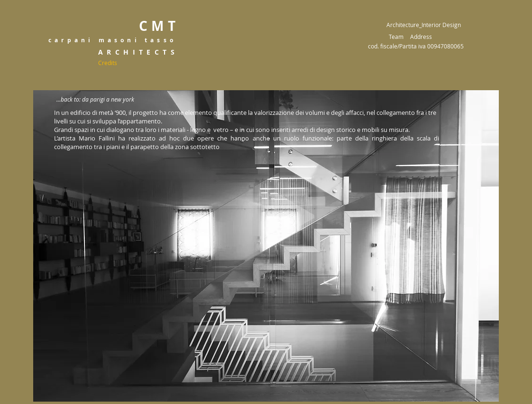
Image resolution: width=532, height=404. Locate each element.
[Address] (421, 37)
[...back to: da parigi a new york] (95, 100)
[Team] (396, 37)
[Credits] (108, 63)
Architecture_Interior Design (424, 25)
